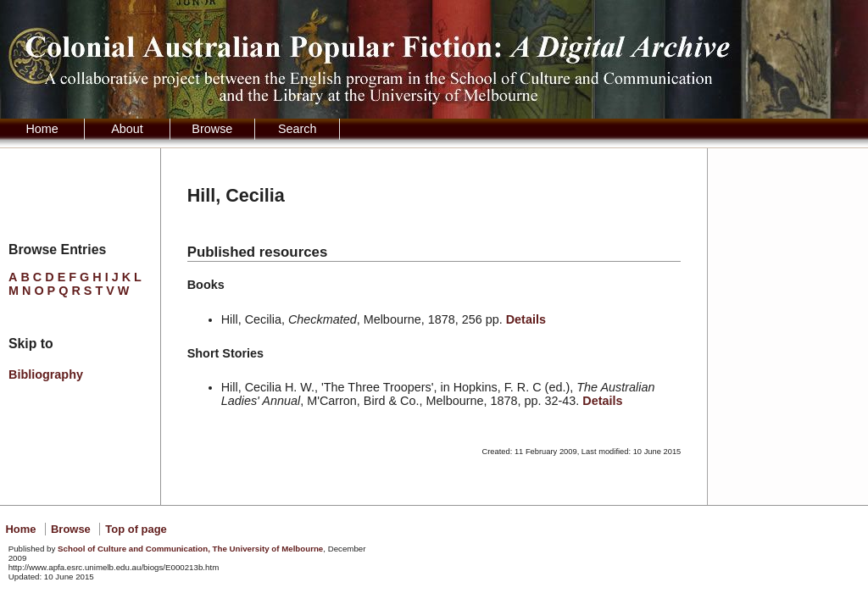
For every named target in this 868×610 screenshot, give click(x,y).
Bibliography (46, 374)
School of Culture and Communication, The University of (190, 549)
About (127, 129)
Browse (212, 129)
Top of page (136, 529)
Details (526, 319)
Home (42, 129)
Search (298, 129)
